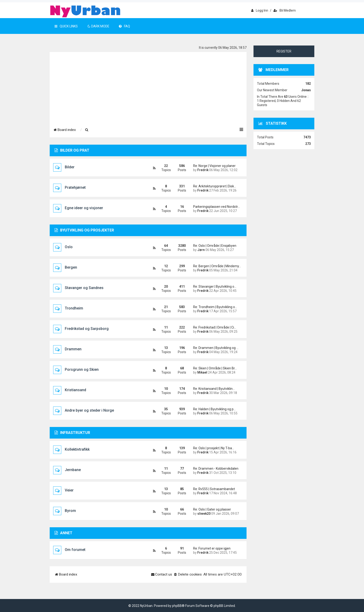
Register (284, 51)
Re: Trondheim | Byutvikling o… (215, 307)
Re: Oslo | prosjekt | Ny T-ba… (214, 448)
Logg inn (260, 10)
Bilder (70, 167)
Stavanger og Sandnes (84, 288)
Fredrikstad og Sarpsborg (87, 329)
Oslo (69, 247)
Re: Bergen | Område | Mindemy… (216, 266)
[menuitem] (87, 130)
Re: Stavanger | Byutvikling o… (215, 286)
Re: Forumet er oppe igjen (212, 548)
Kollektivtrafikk (77, 449)
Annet (63, 533)
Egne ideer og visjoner (84, 208)
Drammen (73, 349)
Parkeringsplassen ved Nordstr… (216, 207)
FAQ (124, 26)
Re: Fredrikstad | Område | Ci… (215, 327)
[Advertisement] (148, 87)
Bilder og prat (72, 150)
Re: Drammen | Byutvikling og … (216, 348)
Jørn (201, 250)
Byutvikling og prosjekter (84, 230)
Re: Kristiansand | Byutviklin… (214, 389)
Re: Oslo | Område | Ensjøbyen (215, 246)
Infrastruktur (72, 433)
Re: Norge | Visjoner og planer (214, 166)
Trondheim (74, 308)
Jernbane (73, 470)
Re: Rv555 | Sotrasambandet (214, 489)
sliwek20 (204, 514)
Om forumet (75, 550)
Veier (69, 490)
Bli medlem (285, 10)
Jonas (306, 90)
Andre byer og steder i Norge (89, 410)
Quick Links (66, 26)
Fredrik (203, 170)
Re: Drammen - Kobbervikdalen (216, 469)
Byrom (70, 511)
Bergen (71, 267)
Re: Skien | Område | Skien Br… (215, 368)
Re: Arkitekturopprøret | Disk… (215, 186)
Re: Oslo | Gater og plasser (212, 509)
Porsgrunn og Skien (82, 369)
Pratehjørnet (75, 187)
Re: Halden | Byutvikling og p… (214, 409)
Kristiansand (75, 390)
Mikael (202, 372)
